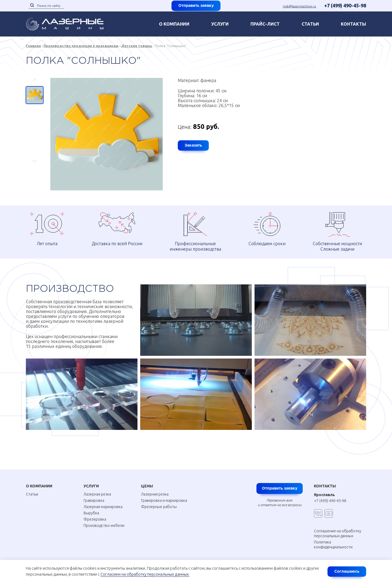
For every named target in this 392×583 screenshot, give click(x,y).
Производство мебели (104, 526)
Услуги (220, 24)
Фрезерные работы (159, 507)
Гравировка (94, 500)
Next (35, 158)
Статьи (310, 24)
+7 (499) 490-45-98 (345, 5)
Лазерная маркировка (103, 507)
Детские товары (137, 46)
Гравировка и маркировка (164, 500)
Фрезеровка (95, 519)
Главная (33, 46)
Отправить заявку (196, 6)
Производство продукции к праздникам (81, 46)
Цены (147, 486)
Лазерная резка (97, 494)
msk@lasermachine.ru (299, 6)
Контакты (325, 486)
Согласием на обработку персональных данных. (145, 574)
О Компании (39, 486)
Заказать (193, 145)
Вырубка (91, 513)
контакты (353, 24)
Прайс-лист (265, 24)
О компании (174, 24)
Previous (35, 82)
